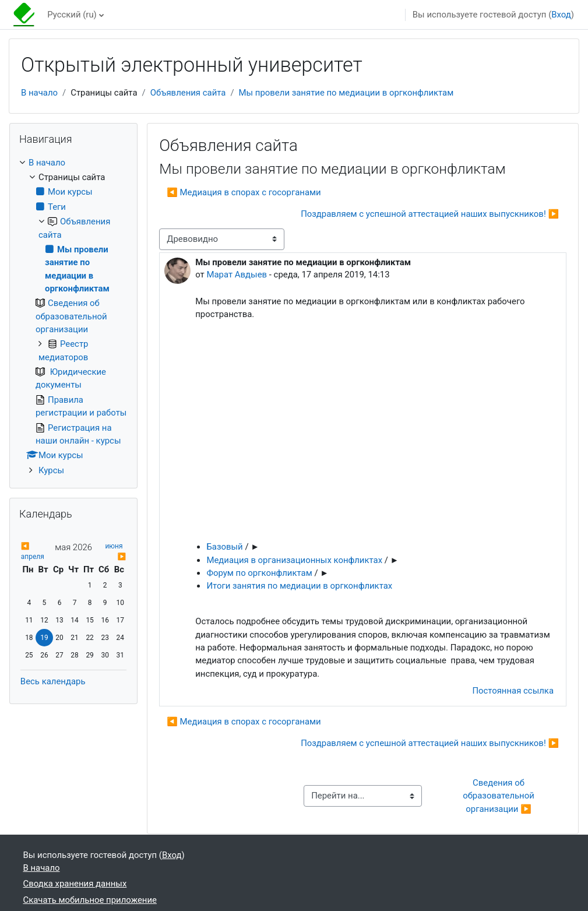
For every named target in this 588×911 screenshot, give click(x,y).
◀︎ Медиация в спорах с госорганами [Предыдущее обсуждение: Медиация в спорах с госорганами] (244, 192)
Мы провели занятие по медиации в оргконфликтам (346, 93)
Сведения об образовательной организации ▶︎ (499, 796)
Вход (561, 15)
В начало (39, 93)
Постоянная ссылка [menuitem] (513, 691)
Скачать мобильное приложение (90, 900)
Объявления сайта (188, 93)
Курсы (51, 470)
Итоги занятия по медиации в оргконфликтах (299, 586)
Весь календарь (53, 681)
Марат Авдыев (237, 275)
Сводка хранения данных (75, 884)
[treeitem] (73, 316)
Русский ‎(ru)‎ (72, 15)
